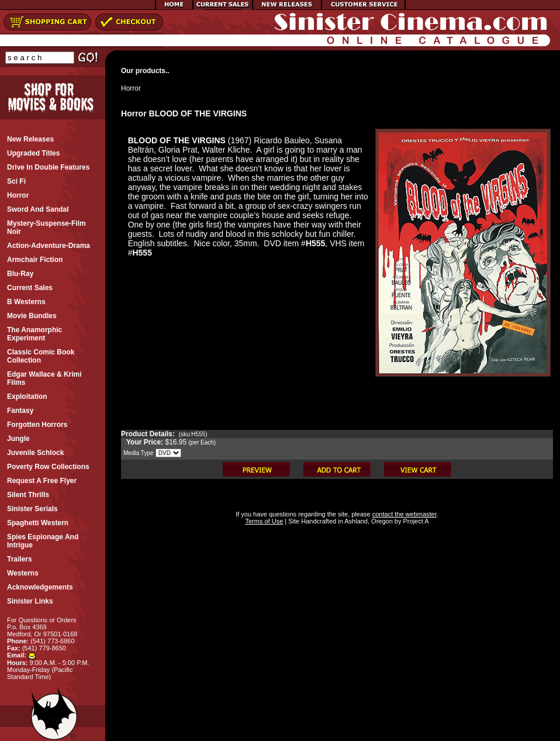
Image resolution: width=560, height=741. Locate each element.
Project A (415, 521)
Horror (131, 88)
